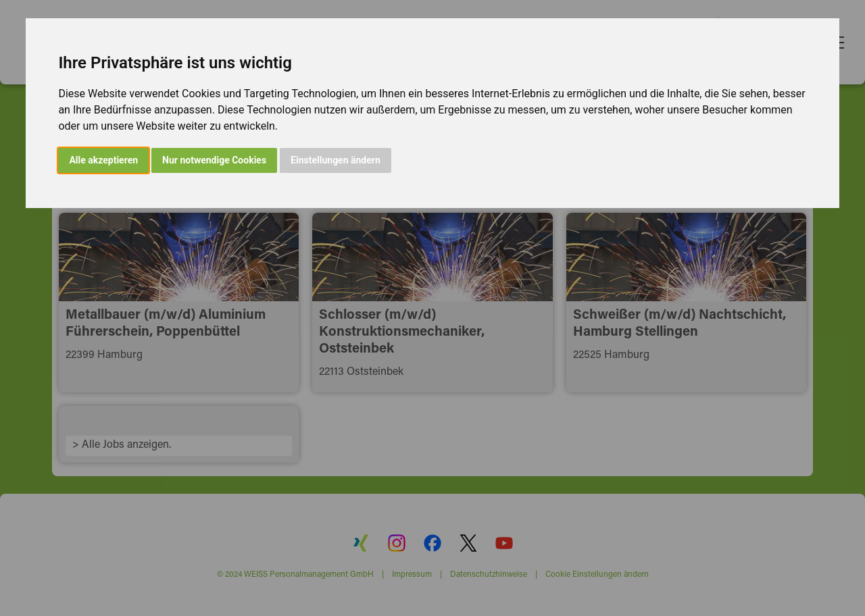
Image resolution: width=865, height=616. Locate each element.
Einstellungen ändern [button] (336, 160)
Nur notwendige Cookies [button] (214, 160)
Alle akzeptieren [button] (103, 160)
